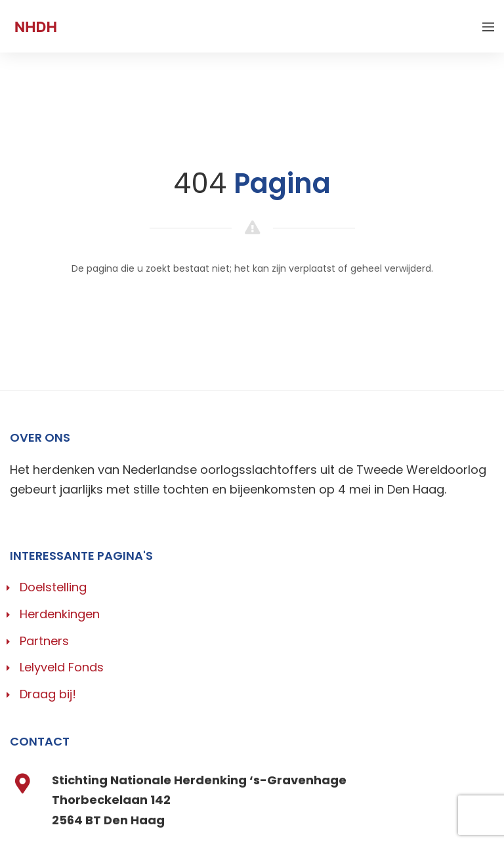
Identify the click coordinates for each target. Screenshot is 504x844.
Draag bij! (48, 694)
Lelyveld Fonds (62, 667)
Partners (44, 641)
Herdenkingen (60, 614)
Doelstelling (53, 587)
